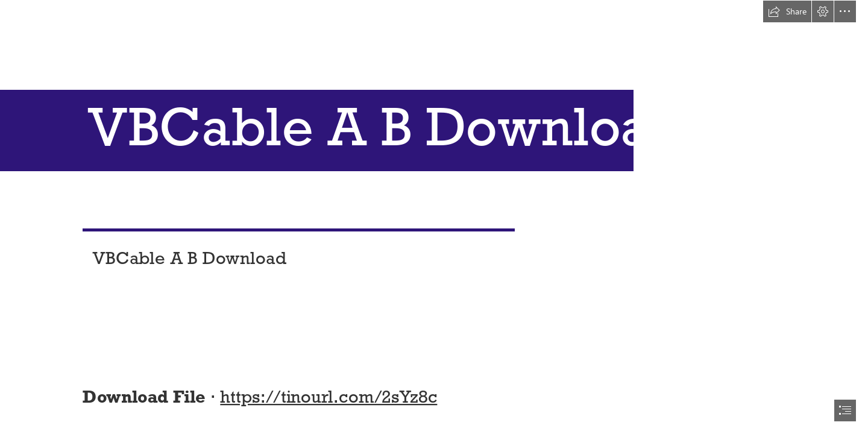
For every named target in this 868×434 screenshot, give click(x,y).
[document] (434, 217)
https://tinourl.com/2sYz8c (329, 396)
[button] (787, 11)
